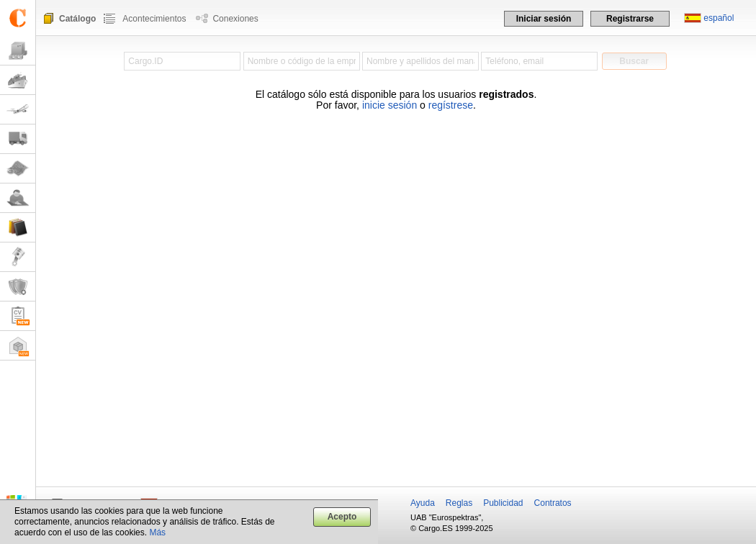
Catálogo (77, 19)
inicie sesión (390, 105)
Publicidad (503, 503)
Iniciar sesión (544, 19)
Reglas (459, 503)
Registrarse (630, 19)
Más (157, 532)
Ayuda (423, 503)
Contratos (553, 503)
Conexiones (235, 19)
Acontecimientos (154, 19)
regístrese (451, 105)
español (719, 18)
